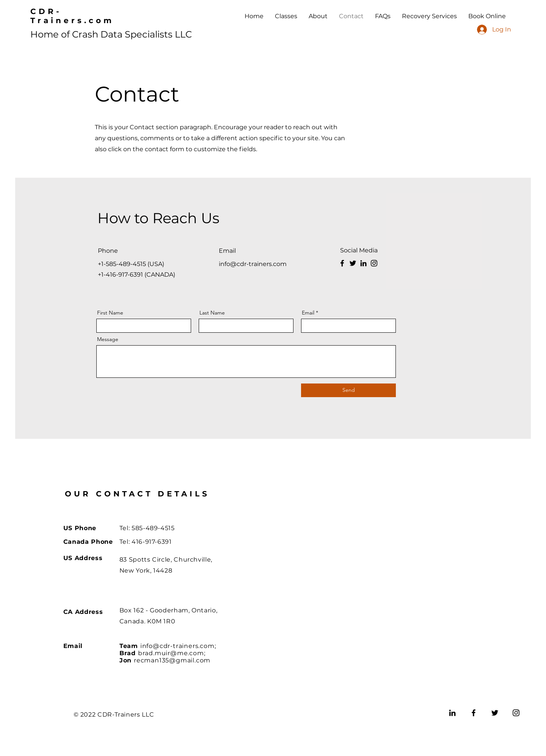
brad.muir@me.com (171, 653)
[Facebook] (342, 263)
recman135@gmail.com (172, 660)
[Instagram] (374, 263)
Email (308, 313)
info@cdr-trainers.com (253, 264)
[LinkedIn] (363, 263)
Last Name (212, 313)
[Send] (348, 390)
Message (108, 339)
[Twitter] (353, 263)
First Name (110, 313)
